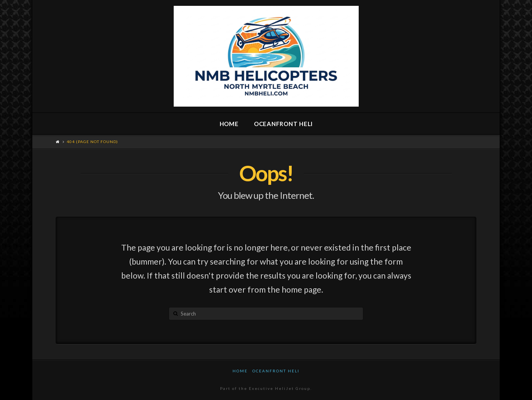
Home (240, 371)
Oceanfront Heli (276, 371)
